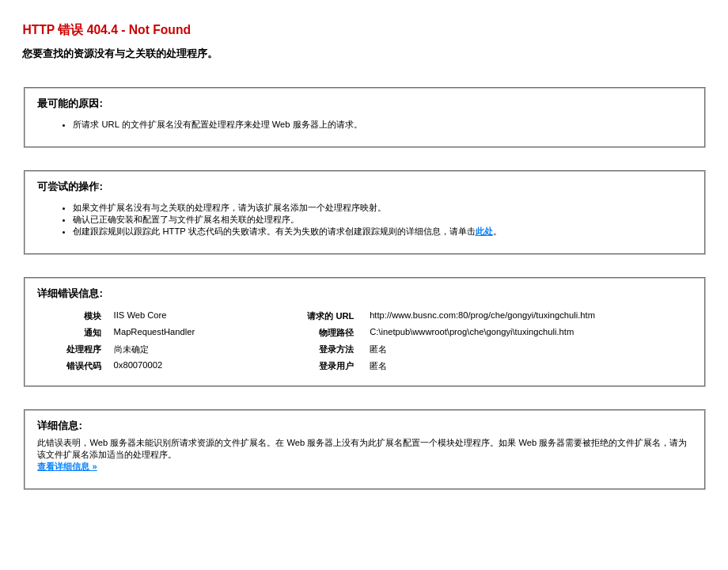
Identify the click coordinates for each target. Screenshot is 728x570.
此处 (484, 231)
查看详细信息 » (67, 466)
